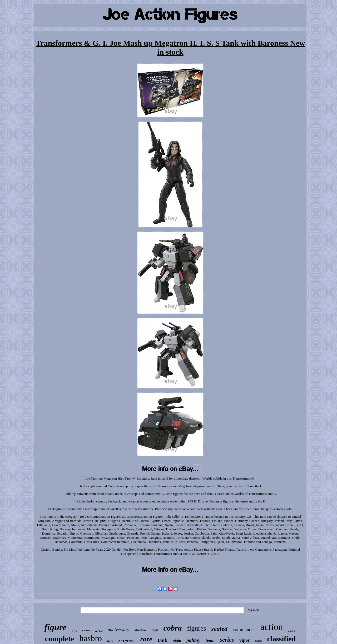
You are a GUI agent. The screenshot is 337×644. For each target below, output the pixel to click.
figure (55, 627)
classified (281, 639)
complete (60, 639)
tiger (110, 641)
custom (292, 631)
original (127, 641)
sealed (219, 629)
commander (244, 630)
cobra (172, 628)
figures (196, 628)
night (177, 641)
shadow (140, 630)
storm (86, 630)
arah (259, 641)
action (272, 627)
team (210, 640)
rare (146, 639)
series (227, 640)
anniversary (118, 630)
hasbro (91, 638)
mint (155, 630)
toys (74, 631)
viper (245, 640)
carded (99, 631)
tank (163, 640)
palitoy (193, 640)
